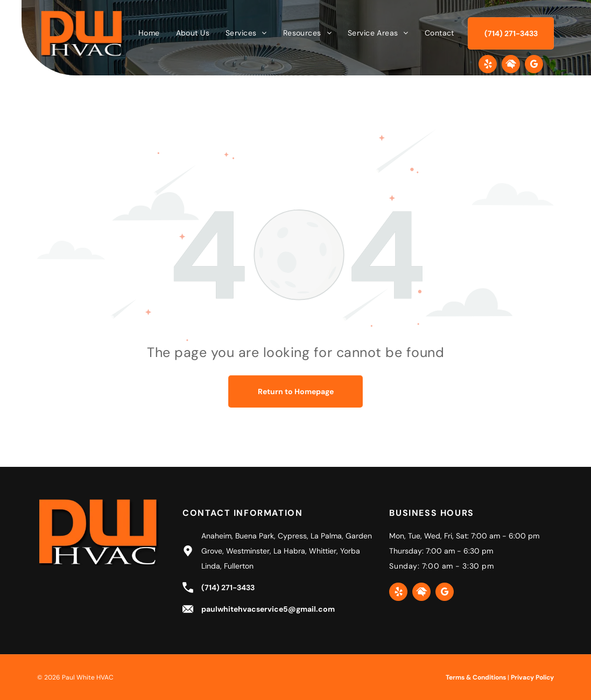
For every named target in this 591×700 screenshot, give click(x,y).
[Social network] (511, 65)
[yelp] (488, 65)
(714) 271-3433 (228, 587)
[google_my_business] (534, 65)
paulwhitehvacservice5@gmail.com (268, 609)
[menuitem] (149, 33)
